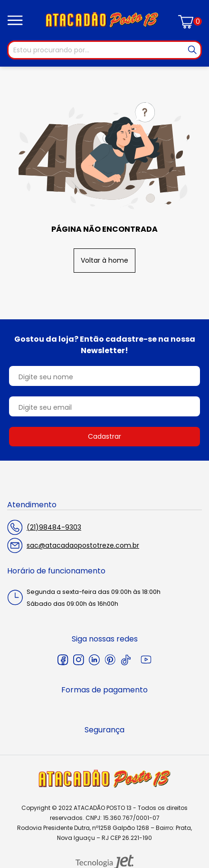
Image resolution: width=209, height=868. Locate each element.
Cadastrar (104, 436)
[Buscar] (192, 50)
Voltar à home (104, 260)
